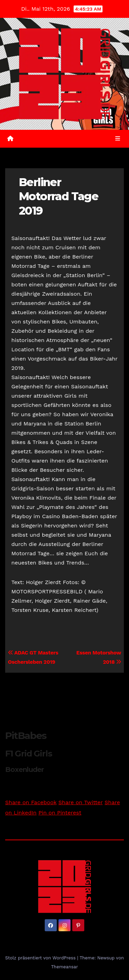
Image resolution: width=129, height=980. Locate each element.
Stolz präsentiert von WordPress (41, 958)
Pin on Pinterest (60, 813)
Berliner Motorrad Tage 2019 (58, 196)
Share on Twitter (81, 802)
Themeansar (65, 967)
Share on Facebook (31, 802)
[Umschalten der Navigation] (118, 139)
